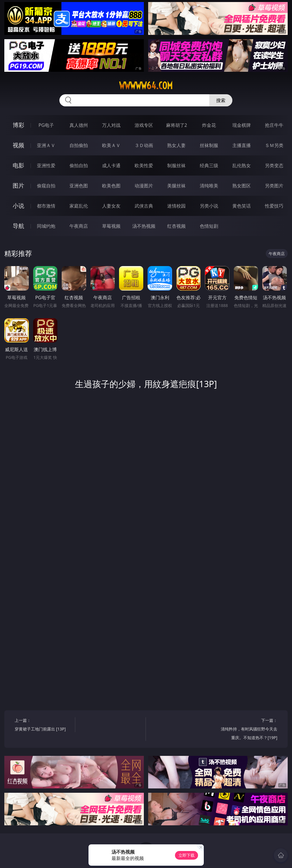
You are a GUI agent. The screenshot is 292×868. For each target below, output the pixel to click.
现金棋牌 (242, 125)
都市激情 (46, 206)
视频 (18, 145)
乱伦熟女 (242, 165)
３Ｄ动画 (144, 145)
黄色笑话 (242, 206)
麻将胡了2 (177, 125)
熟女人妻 (176, 145)
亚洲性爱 (46, 165)
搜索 (221, 100)
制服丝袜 (176, 165)
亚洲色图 (79, 186)
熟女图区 (242, 186)
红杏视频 (176, 226)
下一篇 (249, 730)
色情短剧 (209, 226)
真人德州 (79, 125)
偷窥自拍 (46, 186)
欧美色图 (111, 186)
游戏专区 (144, 125)
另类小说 (209, 206)
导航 (18, 226)
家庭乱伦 (79, 206)
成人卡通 (111, 165)
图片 (18, 186)
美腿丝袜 (176, 186)
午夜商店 (79, 226)
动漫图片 (144, 186)
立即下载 (186, 855)
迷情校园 (176, 206)
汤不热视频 (144, 226)
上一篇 (43, 725)
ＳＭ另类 (274, 145)
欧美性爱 (144, 165)
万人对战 (111, 125)
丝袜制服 (209, 145)
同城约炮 (46, 226)
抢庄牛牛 (274, 125)
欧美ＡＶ (111, 145)
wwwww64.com (146, 86)
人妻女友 (111, 206)
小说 (18, 206)
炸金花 (209, 125)
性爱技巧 (274, 206)
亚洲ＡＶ (46, 145)
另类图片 (274, 186)
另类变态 (274, 165)
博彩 (18, 125)
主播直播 (242, 145)
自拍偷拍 (79, 145)
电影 (18, 165)
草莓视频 (111, 226)
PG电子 (46, 125)
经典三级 (209, 165)
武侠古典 (144, 206)
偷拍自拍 (79, 165)
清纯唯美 (209, 186)
